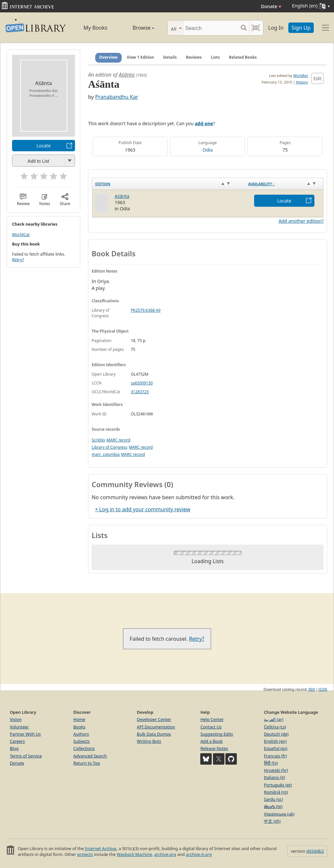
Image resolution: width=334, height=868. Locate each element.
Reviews (194, 57)
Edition (103, 184)
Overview (108, 57)
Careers (17, 741)
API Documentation (156, 727)
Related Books (243, 57)
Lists (215, 57)
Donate (271, 6)
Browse (137, 28)
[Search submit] (243, 28)
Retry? (18, 260)
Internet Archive (101, 848)
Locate (44, 146)
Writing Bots (149, 741)
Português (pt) (278, 785)
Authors (81, 734)
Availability (261, 184)
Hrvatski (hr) (276, 770)
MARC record (118, 440)
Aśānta (127, 75)
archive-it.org (199, 854)
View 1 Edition (141, 57)
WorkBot (301, 75)
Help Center (212, 719)
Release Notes (214, 748)
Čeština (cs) (275, 727)
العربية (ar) (273, 719)
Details (170, 57)
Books (79, 727)
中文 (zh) (272, 821)
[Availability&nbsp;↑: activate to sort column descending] (284, 184)
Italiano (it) (274, 777)
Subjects (82, 741)
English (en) (275, 741)
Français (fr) (275, 756)
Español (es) (276, 748)
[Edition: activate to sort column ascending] (169, 184)
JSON (323, 689)
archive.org (165, 854)
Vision (16, 719)
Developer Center (154, 719)
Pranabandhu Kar (117, 97)
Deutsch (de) (276, 734)
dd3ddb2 (315, 851)
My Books (95, 28)
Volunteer (19, 727)
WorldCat (21, 235)
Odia (208, 150)
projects (85, 854)
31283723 (140, 392)
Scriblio (98, 440)
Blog (14, 748)
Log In (276, 28)
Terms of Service (26, 756)
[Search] (211, 28)
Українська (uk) (279, 814)
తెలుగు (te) (273, 806)
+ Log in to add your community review (143, 509)
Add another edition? (301, 221)
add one (204, 123)
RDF (312, 689)
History (302, 82)
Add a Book (211, 741)
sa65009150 (142, 383)
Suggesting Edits (217, 734)
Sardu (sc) (273, 799)
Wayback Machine (134, 854)
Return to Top (87, 763)
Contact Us (211, 727)
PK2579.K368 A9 (146, 310)
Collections (84, 748)
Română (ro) (276, 792)
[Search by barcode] (256, 28)
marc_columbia (106, 454)
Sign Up (301, 28)
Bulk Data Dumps (154, 734)
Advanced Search (90, 756)
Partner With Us (25, 734)
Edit (318, 78)
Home (79, 719)
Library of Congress (110, 447)
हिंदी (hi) (271, 763)
